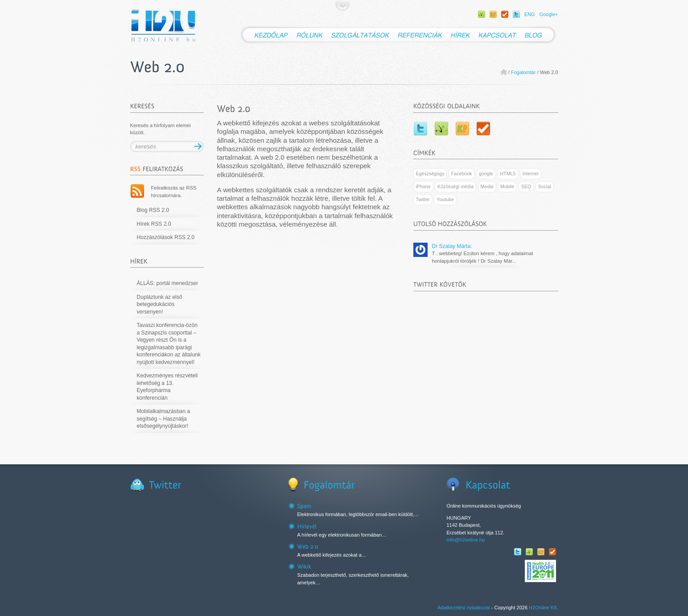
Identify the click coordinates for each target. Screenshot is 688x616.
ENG (530, 14)
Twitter (516, 14)
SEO (526, 186)
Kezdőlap (266, 35)
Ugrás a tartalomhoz (343, 5)
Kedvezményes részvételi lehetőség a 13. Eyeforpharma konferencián (167, 387)
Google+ (549, 14)
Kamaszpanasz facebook (493, 14)
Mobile (507, 186)
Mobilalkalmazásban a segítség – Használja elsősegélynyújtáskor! (164, 419)
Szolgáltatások (360, 35)
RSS (137, 191)
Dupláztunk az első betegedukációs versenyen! (160, 304)
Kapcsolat (498, 35)
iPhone (423, 186)
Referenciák (420, 35)
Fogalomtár (523, 72)
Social (545, 186)
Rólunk (310, 35)
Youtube (445, 199)
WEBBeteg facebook (482, 14)
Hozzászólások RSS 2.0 (166, 237)
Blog (539, 35)
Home (504, 72)
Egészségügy (430, 174)
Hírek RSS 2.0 (154, 224)
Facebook (462, 174)
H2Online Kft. (543, 608)
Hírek (461, 35)
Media (487, 186)
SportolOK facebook (505, 14)
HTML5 (508, 174)
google (486, 174)
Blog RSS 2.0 (153, 210)
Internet (531, 174)
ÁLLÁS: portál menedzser (168, 283)
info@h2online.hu (466, 540)
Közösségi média (455, 186)
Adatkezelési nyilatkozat (463, 608)
